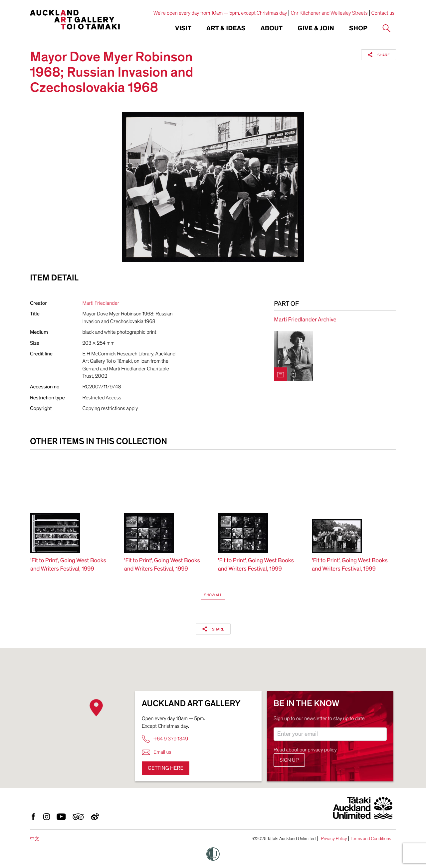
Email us (157, 752)
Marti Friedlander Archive (305, 320)
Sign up (289, 760)
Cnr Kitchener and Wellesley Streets (329, 13)
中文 (35, 839)
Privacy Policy (334, 839)
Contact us (383, 13)
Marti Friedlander (101, 303)
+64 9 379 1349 (165, 739)
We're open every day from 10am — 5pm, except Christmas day (220, 13)
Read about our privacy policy (305, 750)
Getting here (166, 768)
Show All (213, 595)
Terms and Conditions (371, 839)
